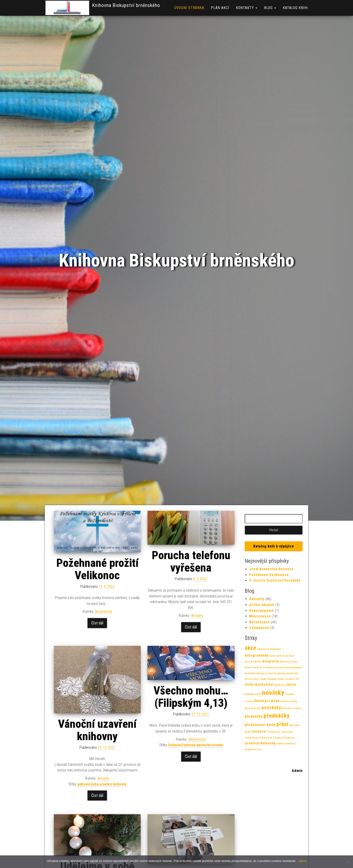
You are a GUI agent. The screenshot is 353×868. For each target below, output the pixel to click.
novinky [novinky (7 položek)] (273, 693)
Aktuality (197, 616)
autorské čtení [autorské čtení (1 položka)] (279, 656)
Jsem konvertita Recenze (271, 569)
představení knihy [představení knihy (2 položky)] (260, 725)
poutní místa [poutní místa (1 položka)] (253, 708)
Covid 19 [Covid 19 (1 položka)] (257, 668)
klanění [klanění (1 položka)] (272, 679)
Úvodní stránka (189, 8)
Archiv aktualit (262, 605)
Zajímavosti (259, 628)
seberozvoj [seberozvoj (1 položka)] (252, 738)
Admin (297, 771)
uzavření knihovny (113, 784)
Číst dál (97, 623)
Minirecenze (197, 739)
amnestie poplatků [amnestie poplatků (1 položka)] (269, 649)
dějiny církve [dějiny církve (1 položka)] (265, 673)
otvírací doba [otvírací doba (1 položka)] (289, 701)
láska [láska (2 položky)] (249, 684)
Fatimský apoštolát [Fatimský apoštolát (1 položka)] (286, 673)
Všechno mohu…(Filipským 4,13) (191, 697)
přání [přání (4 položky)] (282, 724)
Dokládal (175, 745)
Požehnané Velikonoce (269, 575)
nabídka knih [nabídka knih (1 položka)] (253, 694)
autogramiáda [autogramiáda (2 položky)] (257, 655)
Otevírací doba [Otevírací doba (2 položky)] (267, 701)
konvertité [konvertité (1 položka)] (292, 679)
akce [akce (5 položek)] (251, 648)
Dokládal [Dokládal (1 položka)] (250, 673)
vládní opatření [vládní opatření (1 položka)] (286, 744)
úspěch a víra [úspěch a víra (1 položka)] (253, 749)
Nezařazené (104, 611)
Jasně (302, 861)
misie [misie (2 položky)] (292, 684)
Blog (270, 8)
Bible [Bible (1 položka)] (258, 662)
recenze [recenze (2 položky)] (259, 731)
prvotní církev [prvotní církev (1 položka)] (291, 708)
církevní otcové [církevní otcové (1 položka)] (273, 668)
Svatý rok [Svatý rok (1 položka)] (266, 738)
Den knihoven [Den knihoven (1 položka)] (293, 668)
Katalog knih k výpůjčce (274, 546)
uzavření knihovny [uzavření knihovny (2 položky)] (260, 743)
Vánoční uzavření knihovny (97, 730)
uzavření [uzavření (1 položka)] (289, 738)
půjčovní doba (88, 784)
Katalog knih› (295, 8)
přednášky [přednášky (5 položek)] (277, 716)
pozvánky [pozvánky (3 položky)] (271, 708)
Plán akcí (220, 8)
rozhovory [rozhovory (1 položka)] (274, 732)
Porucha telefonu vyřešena (191, 562)
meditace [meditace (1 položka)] (280, 685)
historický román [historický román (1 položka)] (256, 679)
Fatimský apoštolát (196, 745)
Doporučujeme (262, 611)
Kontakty (247, 8)
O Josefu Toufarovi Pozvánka (275, 580)
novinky (217, 745)
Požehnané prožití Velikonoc (97, 569)
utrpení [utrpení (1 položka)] (278, 738)
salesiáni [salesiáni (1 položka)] (287, 732)
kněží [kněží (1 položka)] (281, 679)
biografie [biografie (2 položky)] (271, 661)
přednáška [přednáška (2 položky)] (254, 716)
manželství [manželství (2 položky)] (264, 684)
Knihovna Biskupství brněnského (126, 5)
